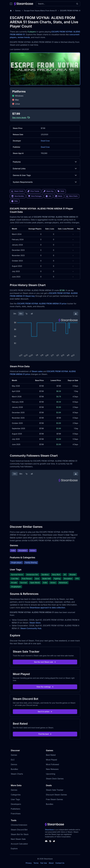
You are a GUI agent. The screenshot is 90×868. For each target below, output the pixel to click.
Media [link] (59, 196)
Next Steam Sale (18, 839)
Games (18, 11)
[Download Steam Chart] (76, 314)
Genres (14, 790)
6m (21, 314)
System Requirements (45, 182)
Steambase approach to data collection (47, 608)
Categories (16, 795)
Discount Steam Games (56, 795)
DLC (13, 760)
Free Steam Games (54, 799)
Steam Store (35, 623)
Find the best (45, 734)
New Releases (52, 769)
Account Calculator (19, 844)
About (51, 863)
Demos (14, 764)
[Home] (11, 11)
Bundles (14, 769)
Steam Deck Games (55, 779)
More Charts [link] (72, 196)
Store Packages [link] (35, 196)
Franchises (16, 814)
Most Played (51, 760)
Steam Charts (17, 774)
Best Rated (51, 755)
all (32, 314)
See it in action (45, 712)
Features (45, 162)
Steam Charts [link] (17, 191)
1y (27, 314)
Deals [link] (61, 191)
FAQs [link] (15, 201)
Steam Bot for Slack (20, 834)
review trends (24, 37)
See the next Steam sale (45, 662)
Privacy (29, 863)
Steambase (49, 830)
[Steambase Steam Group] (50, 841)
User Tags (15, 799)
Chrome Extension (19, 825)
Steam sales (37, 371)
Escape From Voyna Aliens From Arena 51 (40, 11)
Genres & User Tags (45, 175)
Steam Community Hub (31, 628)
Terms (36, 863)
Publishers (15, 809)
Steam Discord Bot (19, 830)
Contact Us (60, 863)
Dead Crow (45, 141)
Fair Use (44, 863)
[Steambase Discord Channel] (46, 841)
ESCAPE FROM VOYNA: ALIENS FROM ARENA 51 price (42, 304)
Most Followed (52, 764)
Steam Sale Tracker (55, 790)
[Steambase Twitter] (54, 841)
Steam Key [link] (49, 191)
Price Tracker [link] (33, 191)
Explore (14, 849)
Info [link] (48, 196)
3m (15, 314)
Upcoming (51, 774)
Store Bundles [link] (18, 196)
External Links (45, 169)
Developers (16, 804)
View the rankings (45, 687)
